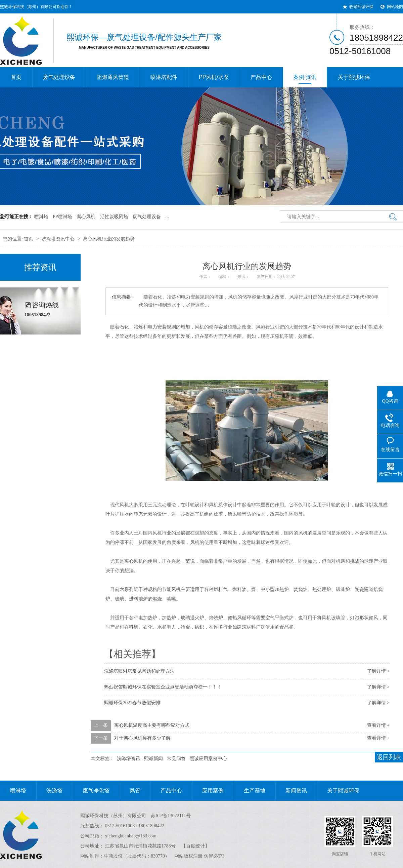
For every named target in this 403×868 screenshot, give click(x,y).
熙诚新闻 (153, 759)
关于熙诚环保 (354, 77)
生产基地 (250, 791)
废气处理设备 (59, 77)
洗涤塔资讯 (129, 759)
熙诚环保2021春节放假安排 (132, 703)
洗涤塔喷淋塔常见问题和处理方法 (139, 671)
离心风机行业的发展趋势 (109, 239)
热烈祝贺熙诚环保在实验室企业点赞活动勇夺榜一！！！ (163, 687)
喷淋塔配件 (164, 77)
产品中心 (261, 77)
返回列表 (389, 757)
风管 (130, 791)
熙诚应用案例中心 (208, 759)
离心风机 (86, 217)
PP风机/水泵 (214, 77)
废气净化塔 (91, 791)
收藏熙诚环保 (361, 7)
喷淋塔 (41, 217)
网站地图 (395, 7)
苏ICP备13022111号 (171, 816)
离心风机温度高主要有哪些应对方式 (152, 725)
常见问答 (176, 759)
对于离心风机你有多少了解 (142, 738)
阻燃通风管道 (113, 77)
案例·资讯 (305, 79)
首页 (16, 77)
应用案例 (208, 791)
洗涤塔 (49, 791)
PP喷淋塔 (62, 217)
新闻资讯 (291, 791)
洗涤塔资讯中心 (58, 239)
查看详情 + (378, 725)
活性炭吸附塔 (114, 217)
